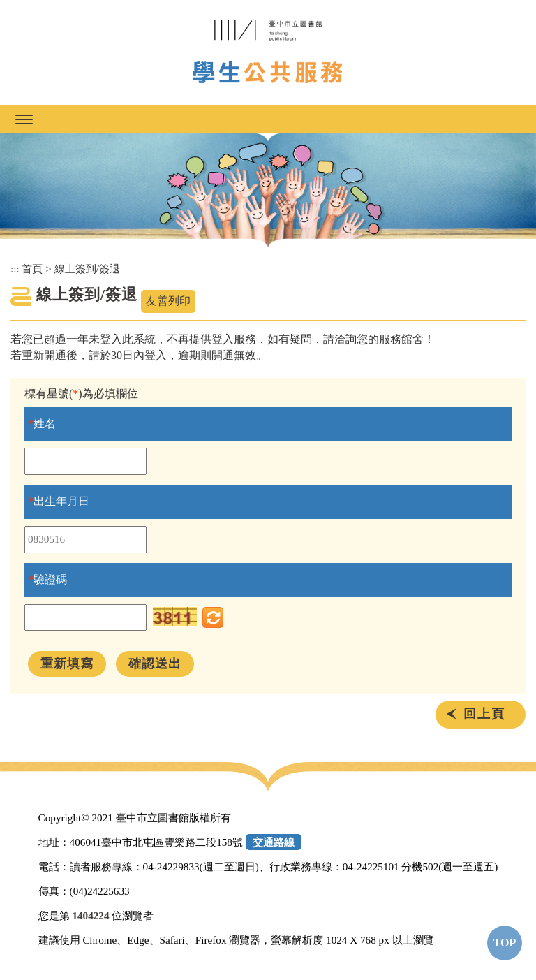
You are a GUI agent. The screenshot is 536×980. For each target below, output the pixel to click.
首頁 (32, 269)
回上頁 (484, 714)
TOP (505, 943)
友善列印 (168, 301)
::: (15, 269)
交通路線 (274, 842)
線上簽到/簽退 (87, 269)
